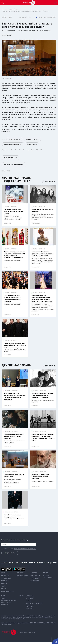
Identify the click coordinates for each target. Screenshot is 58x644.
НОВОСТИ (46, 17)
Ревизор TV (5, 583)
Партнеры (30, 608)
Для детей (21, 575)
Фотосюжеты (6, 580)
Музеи (32, 565)
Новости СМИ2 (6, 170)
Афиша (46, 575)
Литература (22, 565)
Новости (17, 9)
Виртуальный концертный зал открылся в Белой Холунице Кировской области (26, 11)
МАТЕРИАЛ (53, 17)
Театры (3, 600)
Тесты (4, 588)
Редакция (30, 600)
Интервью (5, 577)
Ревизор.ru (9, 35)
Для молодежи (22, 577)
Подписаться (10, 555)
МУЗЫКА (40, 17)
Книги (21, 598)
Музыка (10, 9)
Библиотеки (5, 606)
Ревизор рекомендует (48, 578)
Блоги (4, 591)
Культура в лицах (8, 593)
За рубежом (35, 583)
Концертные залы (6, 604)
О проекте (30, 598)
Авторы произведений (34, 606)
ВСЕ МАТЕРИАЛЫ (50, 181)
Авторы (29, 603)
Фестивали (35, 580)
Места (4, 598)
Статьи (4, 575)
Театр (4, 565)
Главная (4, 9)
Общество (52, 565)
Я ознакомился (9, 551)
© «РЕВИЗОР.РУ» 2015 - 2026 (26, 634)
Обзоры (4, 585)
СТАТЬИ (7, 206)
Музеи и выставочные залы (9, 602)
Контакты (30, 611)
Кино (12, 565)
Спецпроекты (35, 577)
